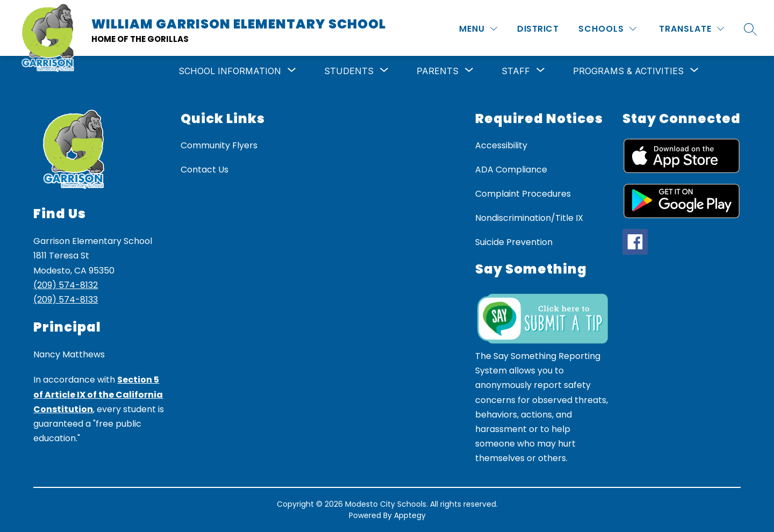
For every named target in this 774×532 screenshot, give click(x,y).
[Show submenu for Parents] (438, 71)
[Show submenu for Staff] (516, 71)
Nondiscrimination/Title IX (529, 218)
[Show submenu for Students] (349, 71)
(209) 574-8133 (66, 300)
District (538, 29)
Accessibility (501, 145)
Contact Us (205, 170)
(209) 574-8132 (66, 285)
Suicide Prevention (514, 242)
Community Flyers (219, 145)
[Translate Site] (691, 29)
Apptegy (410, 515)
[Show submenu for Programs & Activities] (628, 71)
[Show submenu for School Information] (230, 71)
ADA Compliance (511, 170)
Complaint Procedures (523, 194)
